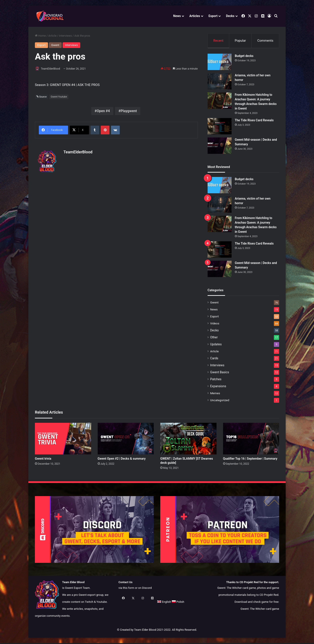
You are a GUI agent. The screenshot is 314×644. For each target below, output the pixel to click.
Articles (195, 16)
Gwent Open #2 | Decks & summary (122, 459)
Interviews (65, 36)
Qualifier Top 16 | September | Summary (250, 459)
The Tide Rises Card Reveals (254, 121)
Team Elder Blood (145, 631)
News (177, 16)
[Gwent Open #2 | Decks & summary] (126, 439)
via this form (126, 589)
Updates (216, 345)
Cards (214, 359)
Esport (213, 16)
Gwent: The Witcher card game (260, 610)
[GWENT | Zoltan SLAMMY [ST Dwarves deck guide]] (188, 439)
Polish (139, 603)
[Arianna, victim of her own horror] (220, 82)
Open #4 (103, 111)
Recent (218, 41)
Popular (240, 41)
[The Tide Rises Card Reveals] (220, 127)
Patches (216, 380)
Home (40, 36)
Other (214, 338)
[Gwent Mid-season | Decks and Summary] (220, 147)
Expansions (218, 387)
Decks (230, 16)
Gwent (55, 45)
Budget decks (244, 57)
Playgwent (129, 111)
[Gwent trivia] (63, 439)
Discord (147, 589)
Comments (265, 41)
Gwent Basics (220, 373)
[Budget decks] (220, 63)
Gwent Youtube (59, 97)
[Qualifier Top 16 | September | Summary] (251, 439)
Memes (215, 394)
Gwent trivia (43, 459)
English (125, 603)
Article (52, 36)
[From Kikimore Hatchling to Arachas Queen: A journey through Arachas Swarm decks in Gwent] (220, 102)
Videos (215, 324)
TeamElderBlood (52, 69)
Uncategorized (220, 401)
